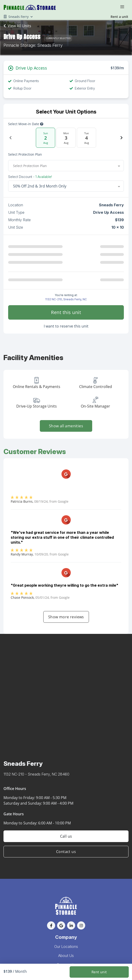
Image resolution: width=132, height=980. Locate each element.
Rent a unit (119, 17)
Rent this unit (66, 312)
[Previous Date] (10, 138)
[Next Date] (122, 138)
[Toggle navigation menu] (124, 7)
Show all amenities (66, 426)
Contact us (66, 852)
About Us (66, 956)
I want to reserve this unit (66, 326)
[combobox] (66, 166)
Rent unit (99, 972)
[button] (51, 925)
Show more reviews (66, 617)
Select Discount (30, 177)
